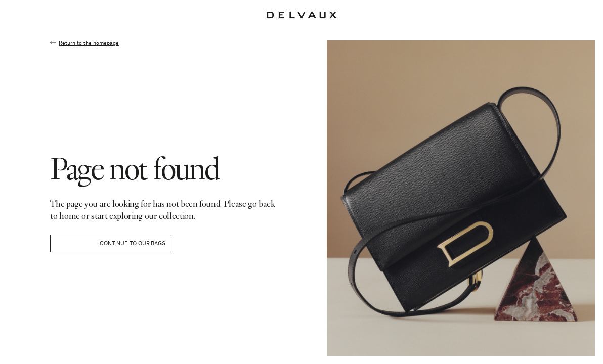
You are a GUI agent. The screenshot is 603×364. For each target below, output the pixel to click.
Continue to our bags (132, 243)
